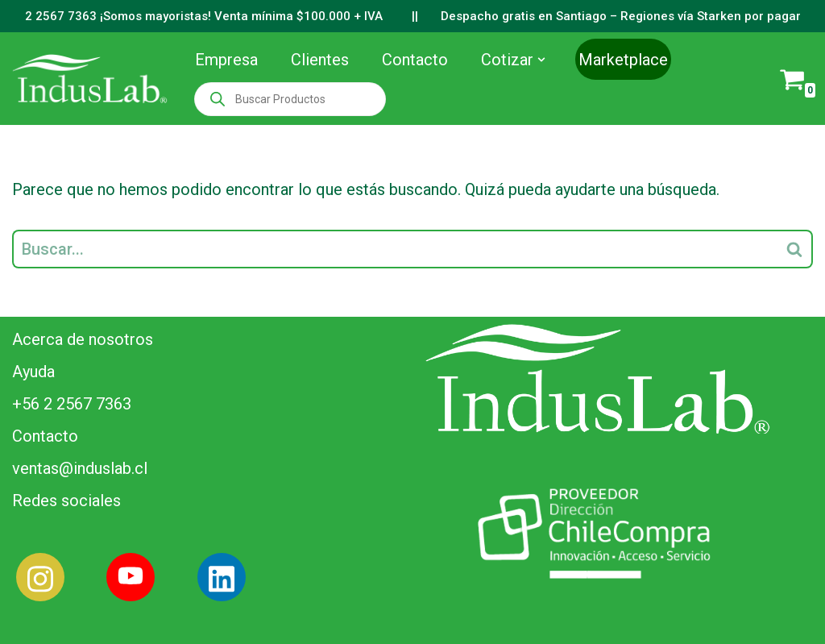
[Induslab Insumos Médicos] (90, 79)
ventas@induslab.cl (80, 468)
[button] (541, 60)
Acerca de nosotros (83, 339)
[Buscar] (394, 249)
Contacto (415, 60)
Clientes (320, 60)
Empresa (226, 60)
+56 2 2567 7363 (72, 404)
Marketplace (623, 60)
